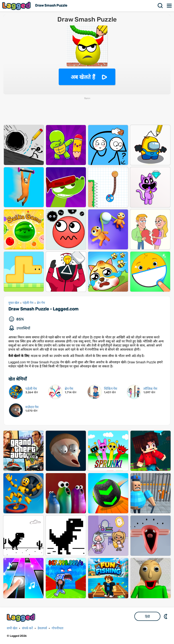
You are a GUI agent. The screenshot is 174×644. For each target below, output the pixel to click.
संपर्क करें (27, 628)
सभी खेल (12, 628)
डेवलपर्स (42, 628)
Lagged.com (22, 618)
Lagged (17, 6)
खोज (160, 6)
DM (166, 616)
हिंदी (147, 617)
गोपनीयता (58, 628)
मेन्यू (169, 6)
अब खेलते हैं (83, 77)
